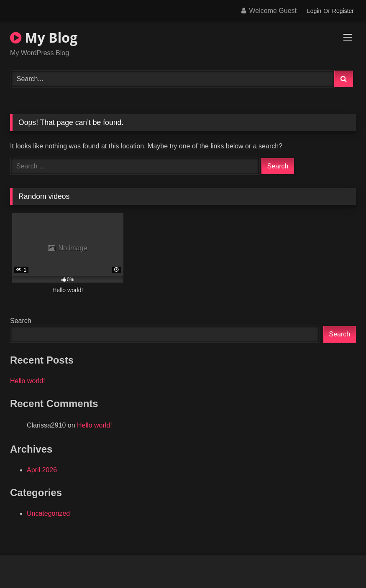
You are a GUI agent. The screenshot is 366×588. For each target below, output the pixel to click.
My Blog (44, 37)
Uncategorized (48, 513)
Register (343, 11)
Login (314, 11)
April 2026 (42, 470)
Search (21, 321)
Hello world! (28, 381)
